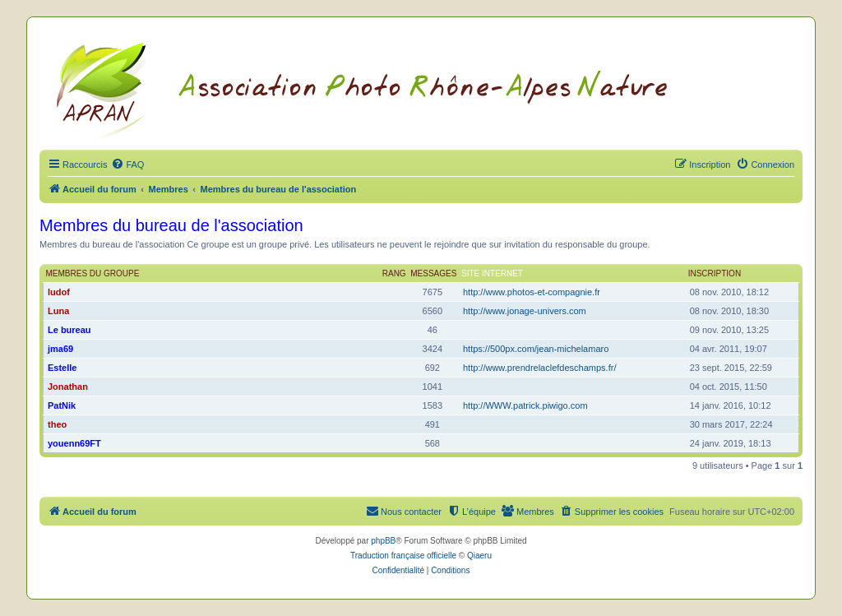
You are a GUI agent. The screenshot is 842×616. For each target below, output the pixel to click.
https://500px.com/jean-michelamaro (536, 349)
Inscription (715, 273)
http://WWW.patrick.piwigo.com (525, 405)
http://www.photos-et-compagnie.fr (532, 292)
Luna (58, 311)
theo (57, 424)
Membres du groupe (93, 273)
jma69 (60, 349)
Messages (433, 273)
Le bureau (69, 330)
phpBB (383, 541)
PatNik (62, 405)
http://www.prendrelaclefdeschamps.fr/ (539, 368)
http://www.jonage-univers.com (525, 311)
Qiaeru (479, 556)
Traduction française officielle (403, 556)
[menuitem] (127, 164)
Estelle (62, 368)
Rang (394, 273)
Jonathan (68, 387)
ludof (59, 292)
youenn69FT (74, 443)
